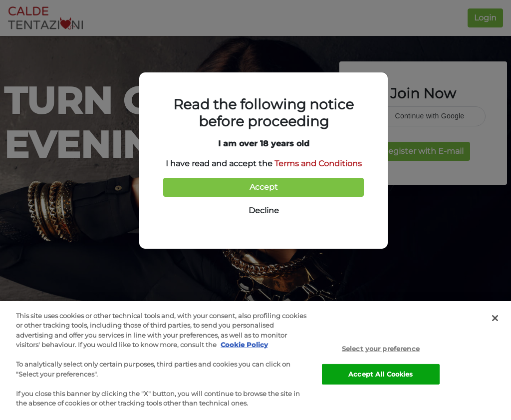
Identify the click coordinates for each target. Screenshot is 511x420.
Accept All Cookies (381, 375)
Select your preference (381, 350)
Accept (264, 187)
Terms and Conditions (318, 164)
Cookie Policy (244, 346)
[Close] (495, 319)
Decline (264, 210)
